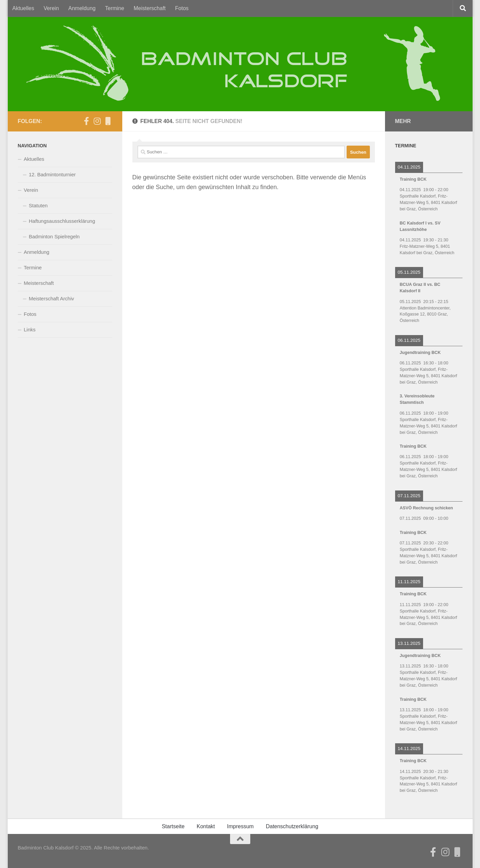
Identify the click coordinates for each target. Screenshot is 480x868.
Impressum (240, 826)
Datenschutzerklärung (292, 826)
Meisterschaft (150, 8)
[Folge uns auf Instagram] (97, 121)
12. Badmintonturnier (52, 174)
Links (30, 330)
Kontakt (206, 826)
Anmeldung (82, 8)
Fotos (182, 8)
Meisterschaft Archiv (52, 298)
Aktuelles (23, 8)
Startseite (173, 826)
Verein (51, 8)
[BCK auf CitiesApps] (108, 121)
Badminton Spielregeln (54, 236)
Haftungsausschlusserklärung (62, 221)
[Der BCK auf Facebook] (87, 121)
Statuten (38, 205)
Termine (115, 8)
